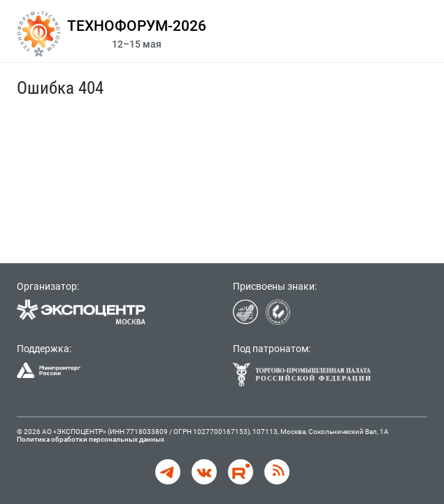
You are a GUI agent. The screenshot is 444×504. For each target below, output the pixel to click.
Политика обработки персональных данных (91, 439)
